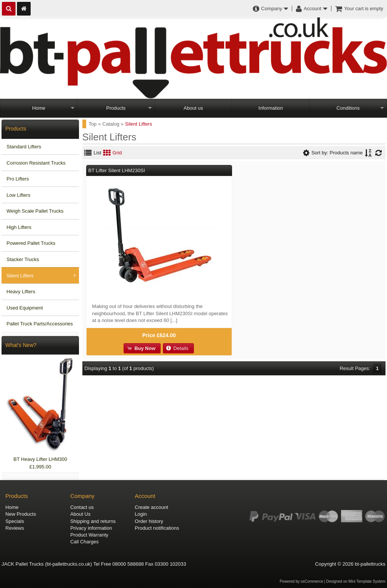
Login (141, 514)
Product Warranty (89, 535)
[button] (142, 348)
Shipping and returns (93, 521)
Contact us (82, 507)
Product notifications (157, 528)
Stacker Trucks (23, 259)
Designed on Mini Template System (356, 581)
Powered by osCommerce (301, 581)
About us (193, 108)
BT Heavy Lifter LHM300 (40, 459)
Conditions (348, 108)
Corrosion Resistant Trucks (36, 163)
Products (116, 108)
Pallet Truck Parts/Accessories (40, 324)
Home (39, 108)
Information (271, 108)
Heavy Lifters (21, 292)
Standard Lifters (24, 147)
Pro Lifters (18, 179)
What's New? (21, 345)
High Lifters (19, 227)
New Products (21, 514)
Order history (149, 521)
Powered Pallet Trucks (31, 243)
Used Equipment (25, 308)
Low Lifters (18, 195)
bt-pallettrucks (370, 564)
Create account (152, 507)
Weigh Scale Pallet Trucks (35, 211)
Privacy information (91, 528)
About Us (80, 514)
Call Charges (84, 542)
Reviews (15, 528)
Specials (15, 521)
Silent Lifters (20, 276)
